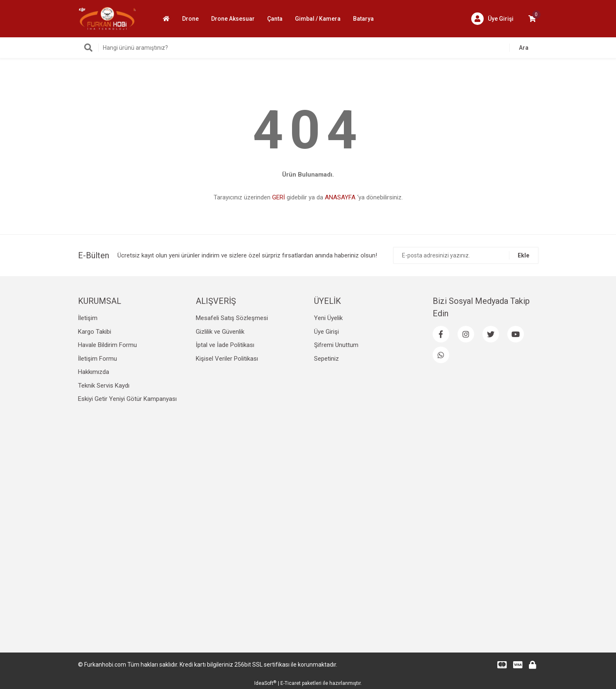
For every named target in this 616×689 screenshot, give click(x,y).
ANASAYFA (340, 197)
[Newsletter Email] (466, 255)
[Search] (308, 48)
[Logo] (107, 18)
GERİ (279, 197)
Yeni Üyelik (328, 318)
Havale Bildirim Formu (107, 345)
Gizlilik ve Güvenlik (220, 332)
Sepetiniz (326, 359)
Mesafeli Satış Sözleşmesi (232, 318)
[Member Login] (492, 19)
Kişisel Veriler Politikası (227, 359)
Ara (524, 48)
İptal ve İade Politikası (225, 345)
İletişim (88, 318)
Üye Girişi (326, 332)
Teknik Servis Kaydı (104, 386)
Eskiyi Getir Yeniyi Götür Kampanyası (127, 399)
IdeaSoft (265, 683)
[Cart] (532, 19)
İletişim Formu (97, 359)
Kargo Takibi (95, 332)
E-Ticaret (291, 683)
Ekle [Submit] (523, 255)
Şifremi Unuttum (336, 345)
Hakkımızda (94, 372)
